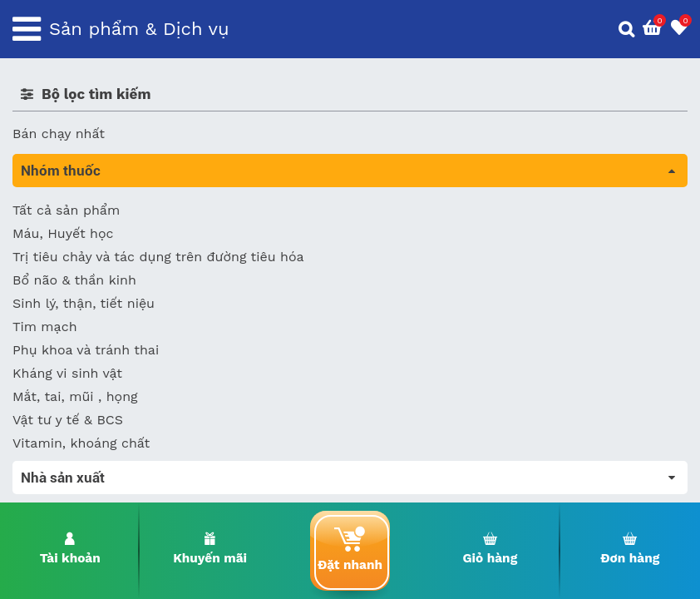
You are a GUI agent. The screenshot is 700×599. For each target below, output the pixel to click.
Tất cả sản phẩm (66, 210)
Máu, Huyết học (63, 233)
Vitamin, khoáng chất (81, 443)
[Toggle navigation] (27, 29)
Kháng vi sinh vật (67, 373)
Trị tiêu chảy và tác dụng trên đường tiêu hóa (158, 257)
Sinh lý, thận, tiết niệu (84, 303)
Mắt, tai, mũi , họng (75, 396)
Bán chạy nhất (59, 134)
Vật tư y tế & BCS (68, 420)
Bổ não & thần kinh (74, 280)
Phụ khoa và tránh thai (86, 350)
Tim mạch (45, 327)
